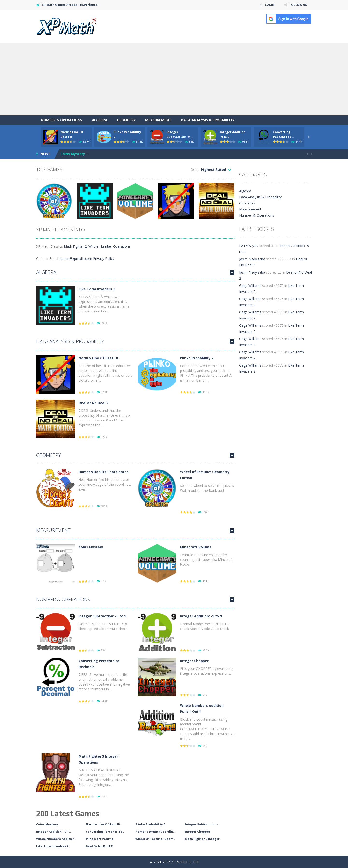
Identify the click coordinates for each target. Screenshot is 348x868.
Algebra (100, 120)
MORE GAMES (232, 272)
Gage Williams (250, 286)
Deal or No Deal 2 (93, 403)
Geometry (126, 120)
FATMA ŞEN (249, 246)
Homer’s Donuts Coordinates (104, 472)
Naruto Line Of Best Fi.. (104, 824)
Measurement (158, 120)
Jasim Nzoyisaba (252, 259)
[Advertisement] (174, 79)
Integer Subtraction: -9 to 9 (102, 616)
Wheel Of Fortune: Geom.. (155, 839)
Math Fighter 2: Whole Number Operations (97, 246)
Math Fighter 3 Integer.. (203, 839)
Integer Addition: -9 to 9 (201, 616)
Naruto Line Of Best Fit (99, 358)
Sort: (195, 170)
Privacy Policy (104, 258)
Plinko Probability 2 (197, 358)
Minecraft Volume (196, 547)
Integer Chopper (194, 661)
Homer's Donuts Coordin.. (155, 832)
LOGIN (270, 5)
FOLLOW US (298, 5)
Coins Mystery (73, 154)
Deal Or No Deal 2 (99, 846)
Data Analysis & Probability (208, 120)
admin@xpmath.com (76, 258)
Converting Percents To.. (105, 832)
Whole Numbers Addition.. (56, 839)
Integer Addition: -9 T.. (54, 832)
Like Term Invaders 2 (97, 289)
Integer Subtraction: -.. (203, 824)
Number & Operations (62, 120)
